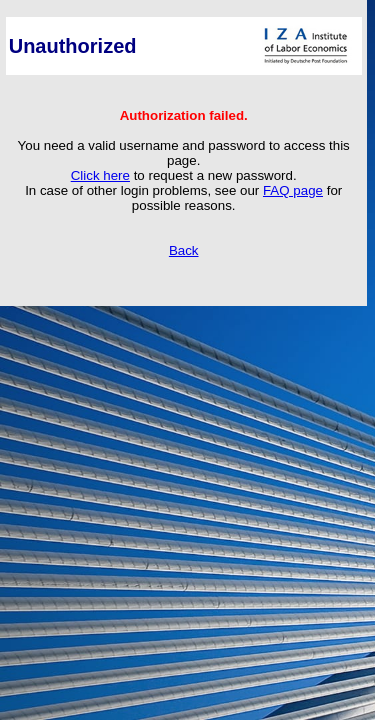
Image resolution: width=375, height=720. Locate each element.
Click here (100, 175)
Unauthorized (73, 46)
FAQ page (293, 190)
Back (184, 250)
